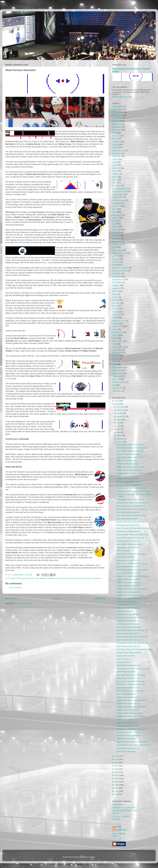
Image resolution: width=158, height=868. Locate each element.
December (121, 407)
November (121, 410)
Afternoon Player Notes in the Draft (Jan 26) (132, 503)
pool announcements (120, 271)
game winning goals (120, 189)
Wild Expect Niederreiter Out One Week (131, 675)
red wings (116, 303)
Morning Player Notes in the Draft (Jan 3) (131, 729)
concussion (117, 156)
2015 (117, 763)
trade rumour (117, 370)
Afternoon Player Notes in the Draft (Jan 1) (132, 742)
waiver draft (117, 376)
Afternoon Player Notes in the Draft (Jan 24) (132, 535)
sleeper (115, 338)
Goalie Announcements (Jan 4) (128, 710)
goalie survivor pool (18, 578)
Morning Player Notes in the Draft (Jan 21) (132, 563)
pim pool (66, 578)
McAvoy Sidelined (123, 551)
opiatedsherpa (121, 830)
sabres (115, 317)
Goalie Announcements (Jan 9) (128, 678)
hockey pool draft (119, 200)
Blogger (92, 857)
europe (115, 171)
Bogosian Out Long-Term (126, 656)
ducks (115, 165)
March (119, 436)
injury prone (117, 215)
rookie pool (97, 578)
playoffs (115, 265)
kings (114, 224)
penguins (59, 578)
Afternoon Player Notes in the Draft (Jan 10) (132, 669)
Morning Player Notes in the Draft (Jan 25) (132, 522)
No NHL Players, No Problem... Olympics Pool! (134, 745)
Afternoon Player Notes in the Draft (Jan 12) (132, 637)
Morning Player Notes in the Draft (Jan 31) (132, 448)
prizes (115, 294)
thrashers (116, 356)
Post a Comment (15, 588)
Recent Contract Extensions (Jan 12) (130, 640)
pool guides (117, 274)
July (119, 423)
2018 (117, 404)
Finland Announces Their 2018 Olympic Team (133, 491)
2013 (117, 769)
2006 (117, 791)
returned (115, 312)
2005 (117, 794)
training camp (117, 373)
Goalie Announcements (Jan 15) (128, 608)
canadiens (116, 142)
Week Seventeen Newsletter (127, 461)
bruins (115, 139)
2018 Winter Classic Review (127, 739)
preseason (116, 288)
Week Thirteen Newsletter (126, 751)
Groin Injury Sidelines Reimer (127, 519)
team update (117, 353)
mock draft (116, 233)
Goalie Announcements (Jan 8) (128, 688)
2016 (117, 759)
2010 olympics (118, 106)
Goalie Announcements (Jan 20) (128, 567)
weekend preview (119, 382)
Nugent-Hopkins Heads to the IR (128, 579)
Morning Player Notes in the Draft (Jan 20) (132, 570)
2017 (117, 756)
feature (115, 177)
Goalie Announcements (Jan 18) (128, 583)
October (120, 413)
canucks (115, 145)
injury (37, 578)
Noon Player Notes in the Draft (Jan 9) (130, 681)
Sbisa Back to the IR (124, 662)
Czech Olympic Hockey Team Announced (132, 605)
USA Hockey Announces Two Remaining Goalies (134, 649)
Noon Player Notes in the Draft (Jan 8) (130, 691)
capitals (115, 147)
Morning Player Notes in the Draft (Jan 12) (132, 643)
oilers (114, 247)
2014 (117, 766)
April (119, 432)
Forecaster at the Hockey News (124, 807)
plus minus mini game (78, 578)
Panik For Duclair (123, 659)
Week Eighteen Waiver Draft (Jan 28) (130, 467)
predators (116, 285)
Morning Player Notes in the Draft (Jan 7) (131, 700)
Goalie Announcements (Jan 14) (128, 621)
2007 (117, 788)
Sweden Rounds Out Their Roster (129, 470)
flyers (114, 183)
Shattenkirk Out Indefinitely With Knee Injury (133, 576)
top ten (115, 361)
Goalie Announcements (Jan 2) (128, 732)
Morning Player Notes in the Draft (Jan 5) (131, 707)
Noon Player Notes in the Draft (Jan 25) (131, 515)
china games (117, 153)
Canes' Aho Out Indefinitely (126, 602)
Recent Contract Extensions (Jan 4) (129, 713)
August (120, 420)
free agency (117, 186)
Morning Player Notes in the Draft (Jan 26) (132, 509)
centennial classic (119, 150)
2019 (117, 401)
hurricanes (30, 578)
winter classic (117, 388)
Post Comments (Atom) (24, 603)
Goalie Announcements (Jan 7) (128, 697)
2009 (117, 782)
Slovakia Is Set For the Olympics (128, 485)
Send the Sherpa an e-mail (122, 97)
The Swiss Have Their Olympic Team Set (131, 488)
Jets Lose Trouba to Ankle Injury (128, 454)
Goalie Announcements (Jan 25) (128, 512)
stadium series (118, 341)
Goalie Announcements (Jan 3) (128, 726)
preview (115, 291)
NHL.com (116, 813)
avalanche (116, 121)
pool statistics (117, 282)
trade (114, 365)
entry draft (116, 168)
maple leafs (117, 230)
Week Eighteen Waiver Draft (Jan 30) (130, 451)
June (119, 426)
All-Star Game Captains (125, 719)
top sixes (116, 359)
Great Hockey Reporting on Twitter (125, 810)
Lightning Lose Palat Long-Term (128, 547)
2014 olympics (118, 109)
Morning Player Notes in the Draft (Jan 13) (132, 630)
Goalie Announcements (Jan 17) (128, 586)
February (120, 439)
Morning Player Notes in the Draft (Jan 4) (131, 716)
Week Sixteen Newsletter (126, 557)
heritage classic (118, 197)
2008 (117, 785)
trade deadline (118, 367)
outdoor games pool (120, 253)
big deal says (117, 124)
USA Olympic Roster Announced (128, 735)
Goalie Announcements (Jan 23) (128, 541)
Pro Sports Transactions (121, 816)
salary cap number (119, 321)
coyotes (115, 159)
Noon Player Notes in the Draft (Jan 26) (131, 506)
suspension (117, 350)
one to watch (117, 250)
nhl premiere (117, 241)
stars (114, 344)
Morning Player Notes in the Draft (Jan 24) (132, 538)
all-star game (117, 118)
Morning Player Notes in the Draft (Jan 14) (132, 618)
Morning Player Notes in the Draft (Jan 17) (132, 589)
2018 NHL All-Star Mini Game (127, 464)
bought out (116, 136)
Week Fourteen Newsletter (126, 694)
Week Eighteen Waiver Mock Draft (129, 544)
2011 (117, 775)
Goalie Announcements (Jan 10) (128, 665)
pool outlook (117, 277)
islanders (43, 578)
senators (116, 323)
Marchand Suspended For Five (128, 525)
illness (115, 209)
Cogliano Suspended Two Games (129, 614)
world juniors (117, 391)
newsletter (51, 578)
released (116, 306)
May (119, 429)
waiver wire (117, 379)
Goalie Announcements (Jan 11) (128, 646)
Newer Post (11, 598)
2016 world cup (118, 112)
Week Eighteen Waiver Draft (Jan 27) (130, 500)
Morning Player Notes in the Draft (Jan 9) (131, 684)
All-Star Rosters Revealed (126, 672)
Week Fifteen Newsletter (125, 611)
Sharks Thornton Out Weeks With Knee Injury (133, 528)
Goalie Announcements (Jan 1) (128, 748)
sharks (115, 329)
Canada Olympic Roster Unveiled (129, 653)
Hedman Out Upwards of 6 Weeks (129, 627)
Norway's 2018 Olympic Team (127, 478)
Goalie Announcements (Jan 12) (128, 633)
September (121, 416)
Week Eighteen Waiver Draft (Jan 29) (130, 457)
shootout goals (118, 332)
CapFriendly (117, 804)
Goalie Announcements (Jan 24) (128, 531)
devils (115, 162)
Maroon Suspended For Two (127, 723)
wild (114, 385)
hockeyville (116, 203)
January (120, 442)
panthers (116, 256)
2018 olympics (118, 115)
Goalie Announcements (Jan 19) (128, 573)
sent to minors (118, 326)
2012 (117, 772)
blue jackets (117, 130)
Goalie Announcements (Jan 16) (128, 592)
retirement (116, 309)
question (116, 297)
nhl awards (116, 238)
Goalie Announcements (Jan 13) (128, 624)
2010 (117, 778)
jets (114, 221)
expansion (116, 174)
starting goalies (118, 347)
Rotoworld (116, 819)
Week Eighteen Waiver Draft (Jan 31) (130, 445)
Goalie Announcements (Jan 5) (128, 704)
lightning (115, 227)
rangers (90, 578)
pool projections (118, 279)
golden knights (118, 194)
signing (115, 335)
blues (114, 133)
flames (115, 180)
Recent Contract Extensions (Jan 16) (130, 595)
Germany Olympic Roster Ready (128, 482)
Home (56, 598)
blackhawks (117, 127)
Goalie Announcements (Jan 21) (128, 560)
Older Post (100, 598)
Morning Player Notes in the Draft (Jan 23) (132, 554)
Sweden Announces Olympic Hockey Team (132, 598)
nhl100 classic (118, 244)
